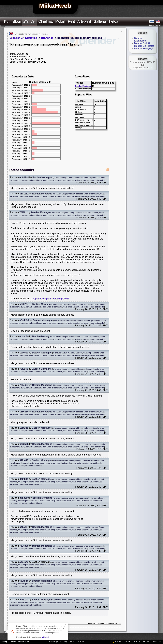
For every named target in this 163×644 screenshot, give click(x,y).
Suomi (152, 25)
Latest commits (21, 170)
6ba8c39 (24, 336)
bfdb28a (24, 304)
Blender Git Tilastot (144, 46)
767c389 (24, 546)
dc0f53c (24, 479)
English (158, 25)
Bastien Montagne (83, 86)
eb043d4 (24, 177)
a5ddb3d (24, 320)
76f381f (23, 212)
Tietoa (113, 21)
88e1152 (24, 194)
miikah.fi (45, 637)
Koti (7, 21)
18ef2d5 (24, 428)
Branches (47, 38)
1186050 (24, 412)
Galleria (100, 21)
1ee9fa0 (24, 353)
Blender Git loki (142, 43)
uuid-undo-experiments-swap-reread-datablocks (84, 180)
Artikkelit (84, 21)
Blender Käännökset (140, 39)
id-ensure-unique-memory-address (68, 178)
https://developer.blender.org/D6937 (51, 299)
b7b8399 (24, 498)
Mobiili (60, 21)
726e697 (24, 385)
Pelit (71, 21)
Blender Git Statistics (23, 38)
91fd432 (24, 460)
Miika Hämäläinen (20, 642)
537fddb (24, 581)
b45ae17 (24, 527)
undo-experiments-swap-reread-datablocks (53, 463)
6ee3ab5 (24, 444)
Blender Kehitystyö (144, 48)
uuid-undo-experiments (53, 180)
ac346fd (24, 562)
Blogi (17, 21)
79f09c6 (24, 369)
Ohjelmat (46, 21)
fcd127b (24, 600)
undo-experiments (92, 178)
